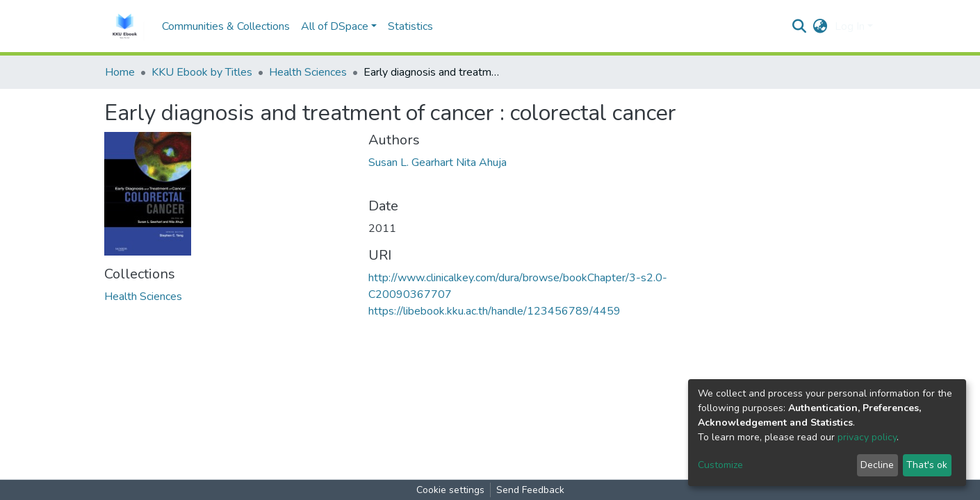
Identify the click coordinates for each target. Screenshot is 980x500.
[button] (820, 26)
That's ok (927, 465)
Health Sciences (308, 72)
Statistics (410, 26)
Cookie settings (450, 490)
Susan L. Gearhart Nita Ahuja (438, 162)
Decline (877, 465)
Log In (850, 26)
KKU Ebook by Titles (202, 72)
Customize (720, 465)
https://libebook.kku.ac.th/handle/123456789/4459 (495, 311)
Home (120, 72)
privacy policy (867, 437)
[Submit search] (800, 26)
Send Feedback (530, 490)
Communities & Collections (226, 26)
